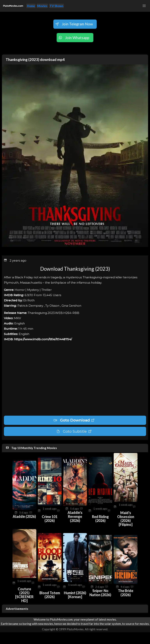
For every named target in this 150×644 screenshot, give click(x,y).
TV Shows (56, 6)
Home (31, 6)
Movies (42, 6)
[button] (144, 6)
